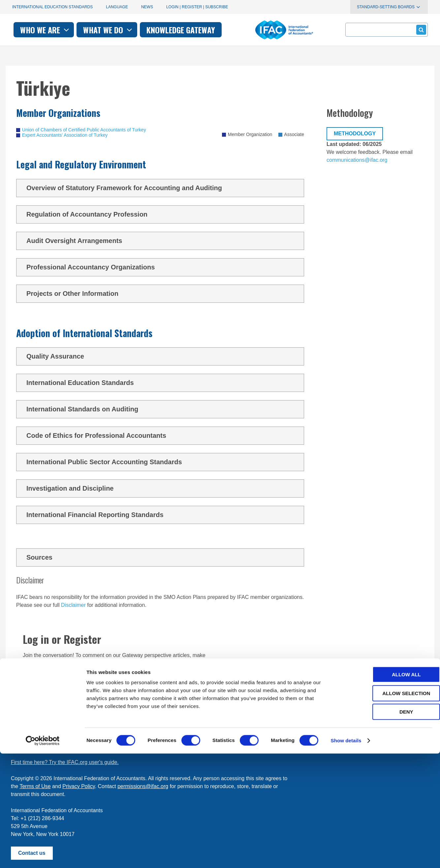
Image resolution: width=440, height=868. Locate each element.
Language (117, 7)
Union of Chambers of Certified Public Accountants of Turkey (84, 130)
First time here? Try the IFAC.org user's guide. (65, 762)
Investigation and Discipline (163, 488)
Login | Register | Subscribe (197, 7)
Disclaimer (73, 605)
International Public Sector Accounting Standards (163, 462)
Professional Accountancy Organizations (163, 267)
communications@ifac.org (357, 160)
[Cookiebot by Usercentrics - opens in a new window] (43, 855)
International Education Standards (52, 7)
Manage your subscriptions (42, 746)
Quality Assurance (163, 356)
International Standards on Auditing (163, 409)
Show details (346, 855)
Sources (163, 557)
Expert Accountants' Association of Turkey (65, 135)
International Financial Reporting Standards (163, 515)
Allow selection (385, 808)
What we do (198, 30)
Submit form (420, 30)
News (147, 7)
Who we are (135, 30)
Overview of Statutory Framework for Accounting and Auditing (163, 188)
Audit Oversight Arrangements (163, 241)
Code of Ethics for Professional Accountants (163, 435)
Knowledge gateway (271, 30)
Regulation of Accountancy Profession (163, 214)
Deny (385, 826)
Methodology (355, 134)
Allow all (385, 789)
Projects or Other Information (163, 294)
